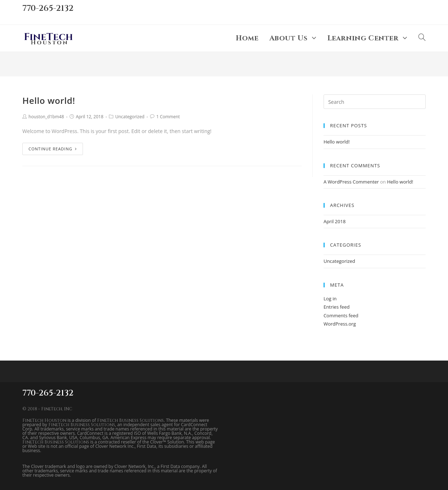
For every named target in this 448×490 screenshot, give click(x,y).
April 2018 (335, 221)
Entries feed (337, 307)
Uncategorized (130, 117)
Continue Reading (53, 149)
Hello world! (49, 100)
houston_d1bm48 (46, 117)
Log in (330, 299)
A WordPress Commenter (351, 182)
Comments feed (341, 315)
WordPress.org (340, 324)
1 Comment (168, 117)
